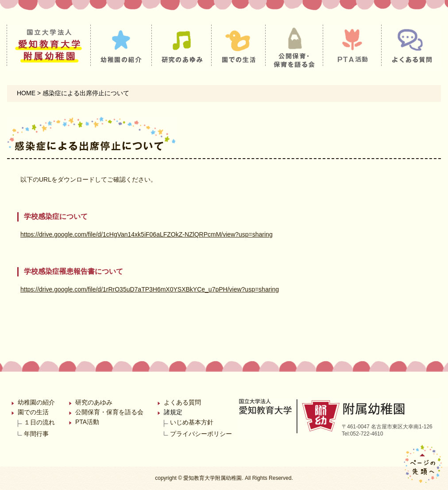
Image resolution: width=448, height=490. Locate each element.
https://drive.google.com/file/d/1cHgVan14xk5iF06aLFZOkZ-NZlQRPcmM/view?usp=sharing (147, 234)
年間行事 (36, 434)
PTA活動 (87, 422)
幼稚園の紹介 (36, 402)
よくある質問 (182, 402)
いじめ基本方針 (192, 422)
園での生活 (33, 412)
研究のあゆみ (94, 402)
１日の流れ (39, 422)
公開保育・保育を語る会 (109, 412)
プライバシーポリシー (201, 434)
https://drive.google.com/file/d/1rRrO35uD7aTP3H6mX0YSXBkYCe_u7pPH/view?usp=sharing (150, 289)
